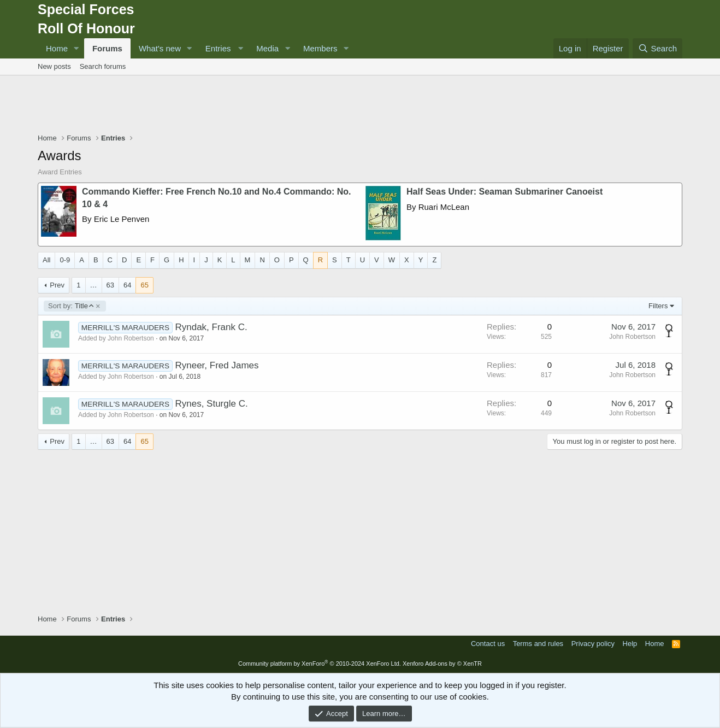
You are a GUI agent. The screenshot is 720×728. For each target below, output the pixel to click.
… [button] (94, 285)
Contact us (488, 644)
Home (57, 48)
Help (630, 644)
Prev (57, 285)
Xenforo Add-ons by (442, 664)
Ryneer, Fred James (217, 365)
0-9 (65, 260)
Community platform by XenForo (320, 664)
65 (144, 285)
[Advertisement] (360, 105)
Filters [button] (658, 306)
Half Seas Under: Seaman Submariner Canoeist (504, 192)
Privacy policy (593, 644)
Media (267, 48)
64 (127, 285)
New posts (54, 66)
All (46, 260)
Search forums (103, 66)
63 (110, 285)
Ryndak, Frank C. (211, 327)
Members (320, 48)
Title (70, 306)
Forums (107, 48)
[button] (76, 48)
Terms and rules (538, 644)
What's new (160, 48)
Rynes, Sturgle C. (211, 404)
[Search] (657, 48)
